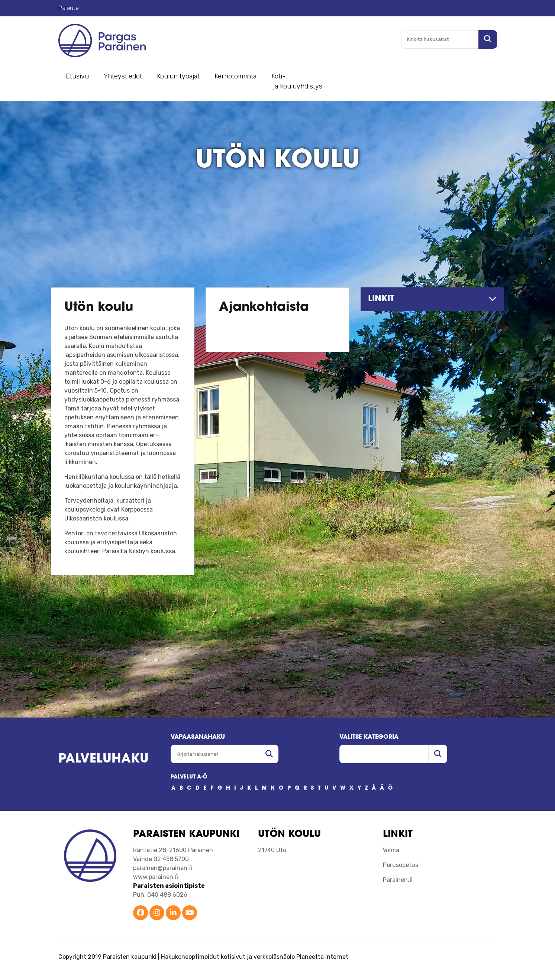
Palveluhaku (104, 759)
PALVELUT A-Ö (189, 777)
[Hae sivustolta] (488, 39)
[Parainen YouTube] (190, 913)
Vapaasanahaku (198, 737)
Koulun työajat (178, 76)
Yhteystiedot (123, 76)
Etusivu (77, 76)
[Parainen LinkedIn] (173, 913)
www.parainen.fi (156, 877)
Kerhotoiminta (235, 76)
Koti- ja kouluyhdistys (297, 81)
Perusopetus (401, 865)
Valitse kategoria (369, 737)
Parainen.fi (398, 880)
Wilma (391, 850)
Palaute (69, 8)
